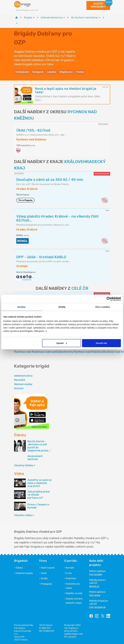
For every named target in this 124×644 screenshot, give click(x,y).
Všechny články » (25, 465)
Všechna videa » (24, 515)
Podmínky (71, 578)
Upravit (62, 343)
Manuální (20, 380)
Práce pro (81, 350)
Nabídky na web (74, 593)
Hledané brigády (24, 573)
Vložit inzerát (48, 568)
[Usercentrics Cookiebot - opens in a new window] (109, 299)
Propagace (46, 584)
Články (19, 568)
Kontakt (70, 568)
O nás (69, 573)
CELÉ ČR (80, 288)
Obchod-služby (23, 384)
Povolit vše (101, 343)
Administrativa (23, 376)
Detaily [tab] (62, 307)
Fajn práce (95, 595)
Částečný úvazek (29, 350)
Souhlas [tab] (21, 307)
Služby (44, 578)
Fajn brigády (96, 574)
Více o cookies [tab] (103, 307)
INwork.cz (94, 586)
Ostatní (19, 388)
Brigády (51, 350)
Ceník (44, 573)
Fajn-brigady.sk (97, 607)
